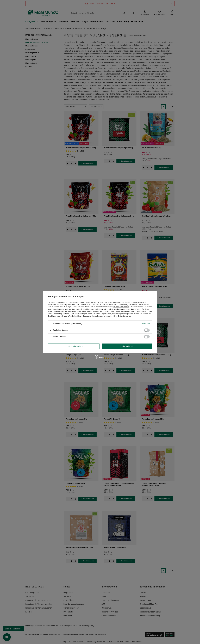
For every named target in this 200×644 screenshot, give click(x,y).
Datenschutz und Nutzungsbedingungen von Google (117, 309)
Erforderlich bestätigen (74, 346)
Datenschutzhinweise (121, 307)
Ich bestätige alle (127, 346)
